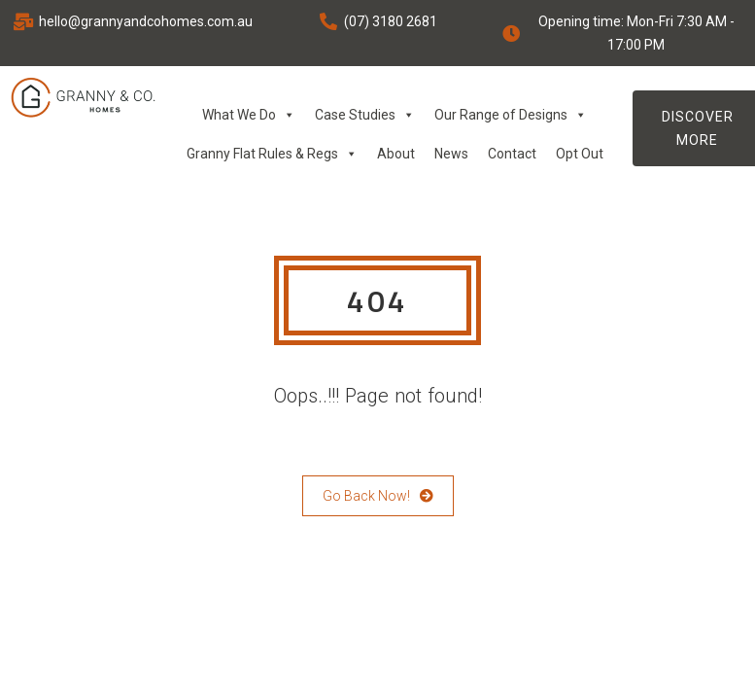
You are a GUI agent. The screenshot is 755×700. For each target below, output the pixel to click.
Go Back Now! (378, 496)
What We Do (249, 115)
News (451, 154)
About (396, 154)
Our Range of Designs (511, 115)
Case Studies (365, 115)
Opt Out (580, 154)
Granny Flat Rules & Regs (272, 154)
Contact (512, 154)
